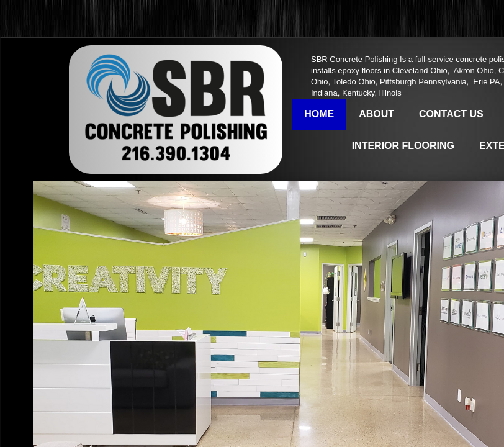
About (376, 114)
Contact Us (451, 114)
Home (319, 114)
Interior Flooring (403, 146)
